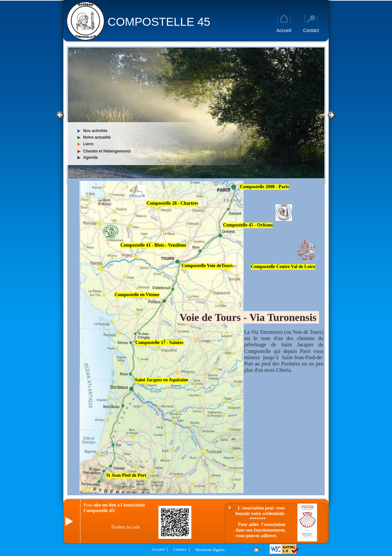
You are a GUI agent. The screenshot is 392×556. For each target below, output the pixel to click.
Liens (88, 144)
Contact (180, 549)
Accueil (158, 549)
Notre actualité (97, 137)
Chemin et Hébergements (107, 151)
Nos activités (95, 131)
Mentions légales (210, 550)
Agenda (90, 157)
